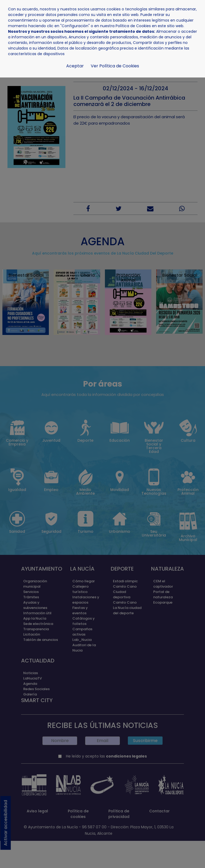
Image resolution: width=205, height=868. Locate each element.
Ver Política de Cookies (115, 66)
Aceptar (75, 66)
